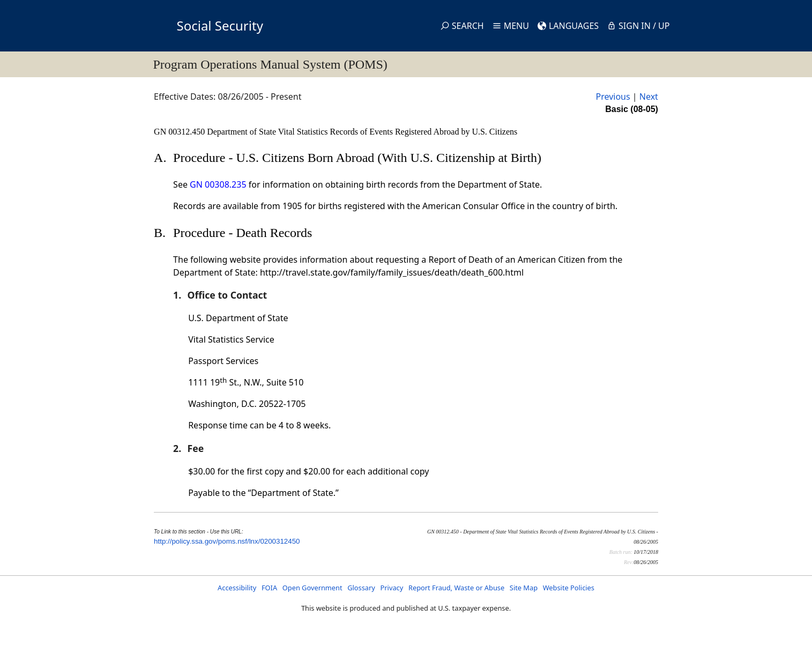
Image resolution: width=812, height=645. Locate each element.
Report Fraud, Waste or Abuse (456, 588)
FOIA (269, 588)
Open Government (312, 588)
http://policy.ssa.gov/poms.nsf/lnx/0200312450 (227, 541)
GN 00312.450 (180, 132)
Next (649, 97)
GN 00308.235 (218, 184)
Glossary (361, 588)
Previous (613, 97)
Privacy (392, 588)
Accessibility (237, 588)
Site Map (524, 588)
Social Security (220, 25)
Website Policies (569, 588)
